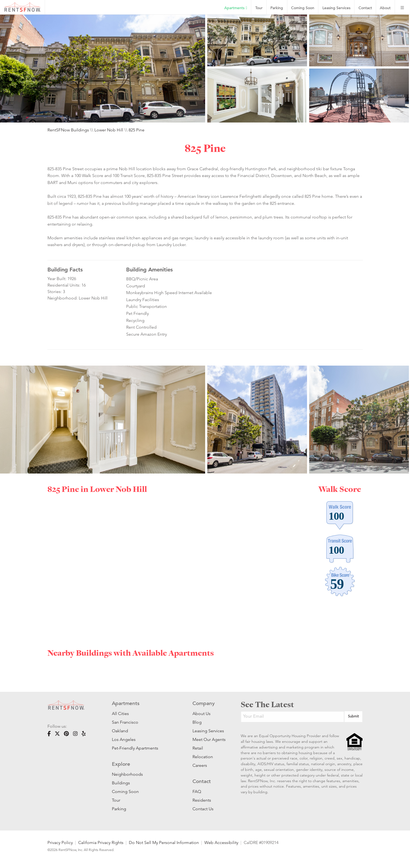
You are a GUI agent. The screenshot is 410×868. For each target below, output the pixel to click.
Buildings (121, 783)
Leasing (336, 8)
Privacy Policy (60, 843)
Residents (202, 800)
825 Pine (137, 130)
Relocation (203, 757)
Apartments (236, 8)
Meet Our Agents (209, 739)
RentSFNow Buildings (68, 130)
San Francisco (125, 722)
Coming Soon (303, 8)
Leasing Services (208, 731)
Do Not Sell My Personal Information (164, 843)
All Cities (120, 714)
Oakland (120, 731)
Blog (197, 722)
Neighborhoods (127, 774)
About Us (201, 714)
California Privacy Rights (101, 843)
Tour (259, 8)
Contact (365, 8)
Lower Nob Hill (109, 130)
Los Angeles (124, 739)
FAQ (197, 792)
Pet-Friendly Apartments (135, 748)
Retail (198, 748)
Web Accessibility (221, 843)
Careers (200, 765)
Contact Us (203, 809)
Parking (277, 8)
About (385, 8)
